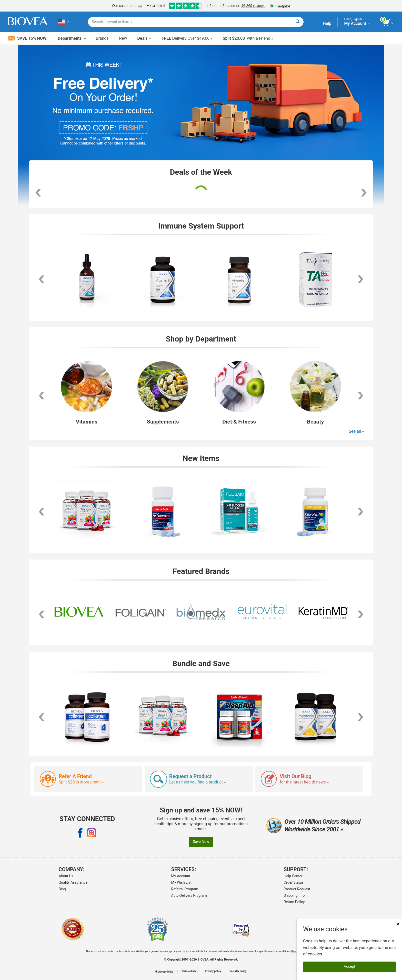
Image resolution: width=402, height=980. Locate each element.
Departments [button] (72, 38)
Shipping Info (294, 895)
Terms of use (189, 971)
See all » (356, 431)
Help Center (293, 876)
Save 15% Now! (28, 38)
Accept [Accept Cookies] (350, 967)
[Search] (298, 22)
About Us (66, 876)
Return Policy (294, 902)
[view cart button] (389, 23)
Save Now (201, 842)
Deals (144, 38)
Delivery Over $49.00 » (187, 38)
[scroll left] (42, 279)
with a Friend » (248, 38)
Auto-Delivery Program (189, 895)
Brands (102, 38)
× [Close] (398, 924)
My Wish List (181, 882)
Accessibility (164, 972)
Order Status (294, 882)
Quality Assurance (73, 882)
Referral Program (185, 889)
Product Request (297, 889)
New (123, 38)
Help (327, 23)
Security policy (238, 971)
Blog (62, 889)
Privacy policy (213, 971)
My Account (181, 876)
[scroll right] (360, 279)
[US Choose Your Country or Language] (63, 22)
